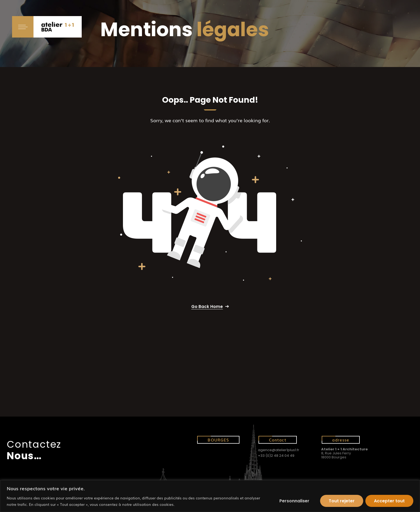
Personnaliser (294, 501)
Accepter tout (389, 501)
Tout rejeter (342, 501)
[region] (210, 496)
